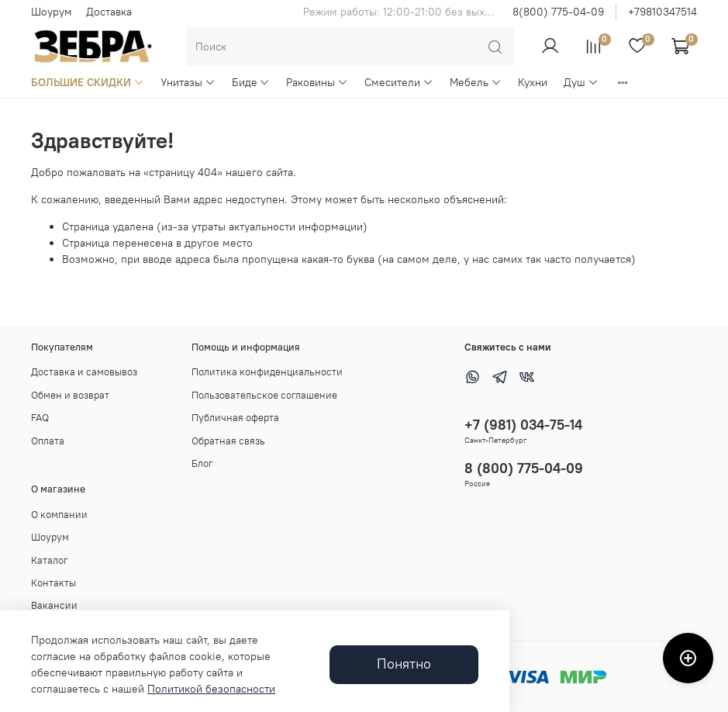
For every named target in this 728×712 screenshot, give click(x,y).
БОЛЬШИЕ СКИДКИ (88, 82)
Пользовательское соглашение (264, 395)
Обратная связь (228, 441)
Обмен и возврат (70, 395)
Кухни (533, 82)
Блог (202, 463)
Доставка (109, 12)
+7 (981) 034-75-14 (523, 425)
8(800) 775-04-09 (558, 12)
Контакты (53, 583)
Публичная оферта (235, 418)
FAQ (40, 418)
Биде (251, 82)
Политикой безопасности (211, 689)
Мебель (476, 82)
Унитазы (188, 82)
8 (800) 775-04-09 (524, 468)
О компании (59, 515)
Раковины (317, 82)
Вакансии (54, 605)
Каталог (50, 560)
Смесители (399, 82)
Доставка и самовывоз (84, 372)
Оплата (48, 441)
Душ (581, 82)
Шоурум (52, 12)
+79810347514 (662, 12)
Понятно (404, 664)
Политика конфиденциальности (267, 372)
